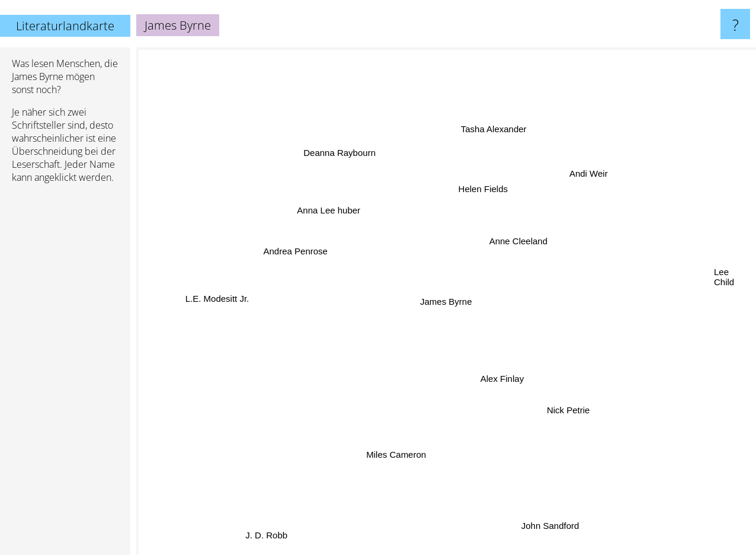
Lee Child (689, 269)
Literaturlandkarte (65, 26)
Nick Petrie (536, 395)
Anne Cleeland (526, 252)
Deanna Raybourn (351, 166)
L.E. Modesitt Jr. (265, 299)
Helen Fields (481, 193)
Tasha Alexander (507, 147)
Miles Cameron (407, 422)
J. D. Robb (279, 527)
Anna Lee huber (338, 230)
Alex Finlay (510, 386)
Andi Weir (566, 192)
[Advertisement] (65, 374)
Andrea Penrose (307, 274)
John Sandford (525, 493)
